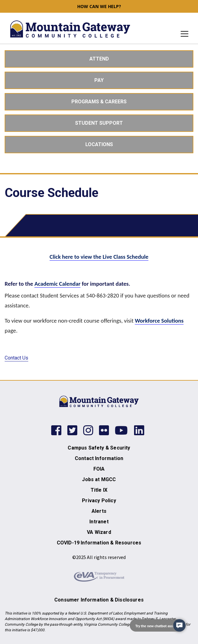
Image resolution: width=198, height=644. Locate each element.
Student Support (99, 123)
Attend (99, 59)
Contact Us (16, 358)
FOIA (99, 469)
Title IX (99, 490)
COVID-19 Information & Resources (99, 543)
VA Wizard (99, 532)
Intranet (99, 522)
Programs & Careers (99, 102)
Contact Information (99, 458)
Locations (99, 144)
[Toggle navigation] (183, 34)
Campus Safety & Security (99, 448)
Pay (99, 80)
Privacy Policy (99, 501)
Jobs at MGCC (99, 479)
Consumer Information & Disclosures (99, 600)
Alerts (99, 511)
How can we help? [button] (99, 6)
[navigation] (158, 625)
